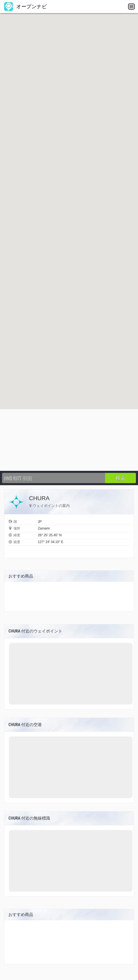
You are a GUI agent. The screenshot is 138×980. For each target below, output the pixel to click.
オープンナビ (26, 6)
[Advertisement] (69, 440)
